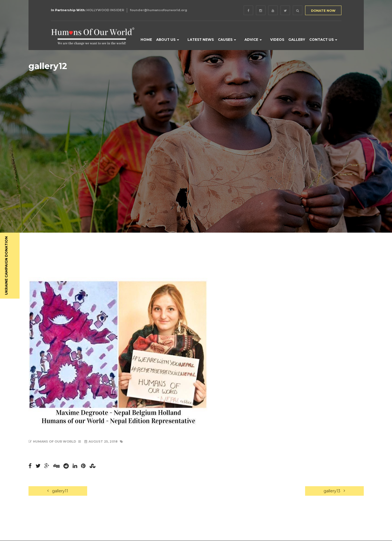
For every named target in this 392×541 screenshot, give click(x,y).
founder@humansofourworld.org (159, 10)
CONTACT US (323, 40)
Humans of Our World (54, 441)
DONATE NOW (323, 11)
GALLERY (297, 40)
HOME (146, 40)
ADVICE (253, 40)
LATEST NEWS (201, 40)
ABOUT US (168, 40)
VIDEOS (277, 40)
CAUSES (227, 40)
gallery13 (334, 491)
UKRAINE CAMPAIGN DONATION (6, 266)
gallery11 (58, 491)
